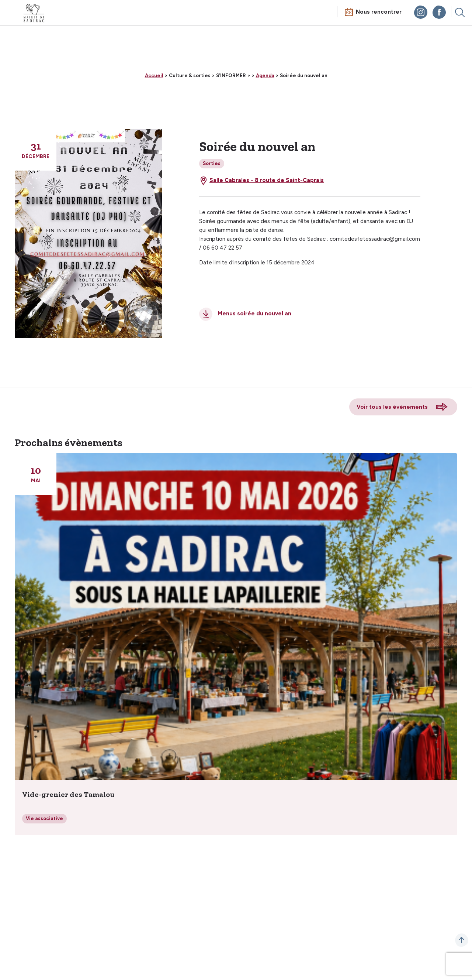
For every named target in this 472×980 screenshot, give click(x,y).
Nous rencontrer (379, 12)
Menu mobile (13, 14)
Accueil (154, 76)
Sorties (212, 163)
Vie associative (44, 818)
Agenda (265, 76)
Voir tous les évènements (392, 407)
